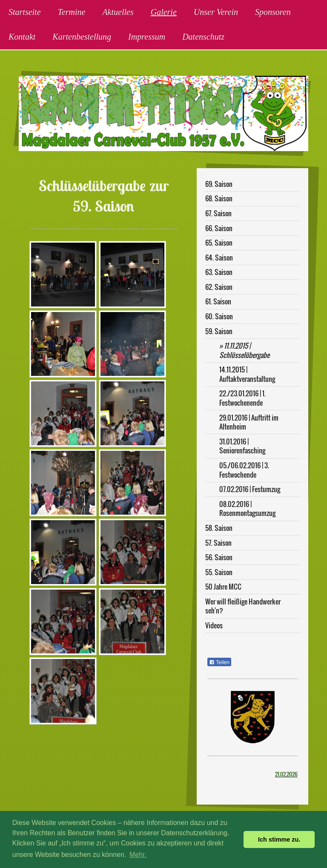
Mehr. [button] (138, 855)
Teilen (219, 662)
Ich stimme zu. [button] (279, 839)
